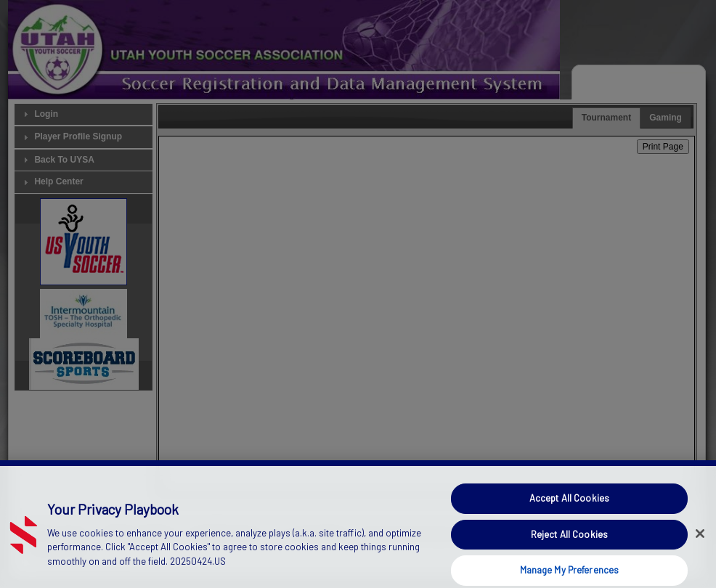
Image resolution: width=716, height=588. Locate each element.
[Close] (700, 541)
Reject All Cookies (569, 542)
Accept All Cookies (569, 505)
